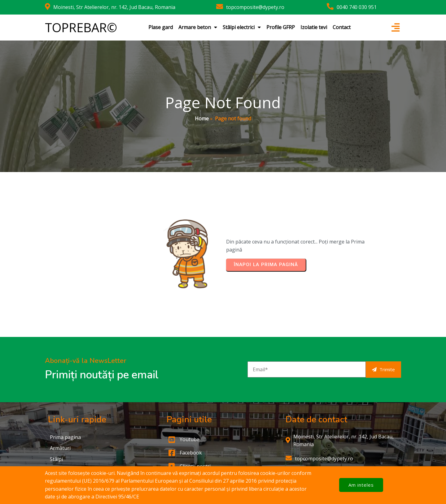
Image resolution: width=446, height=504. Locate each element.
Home (202, 118)
